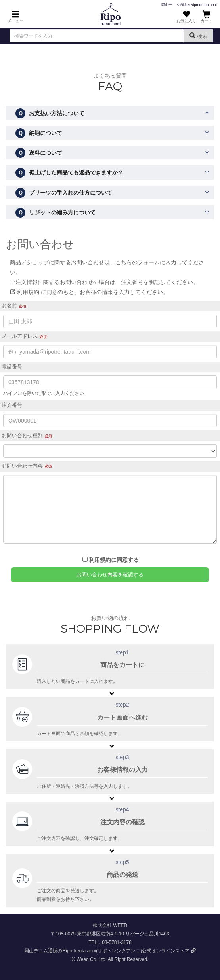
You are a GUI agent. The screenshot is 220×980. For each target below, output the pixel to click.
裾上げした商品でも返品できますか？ (69, 173)
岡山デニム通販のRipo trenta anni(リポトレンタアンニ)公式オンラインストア (110, 951)
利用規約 (25, 292)
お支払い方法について (50, 113)
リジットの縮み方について (55, 213)
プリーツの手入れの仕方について (64, 193)
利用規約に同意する (114, 560)
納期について (39, 133)
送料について (39, 153)
